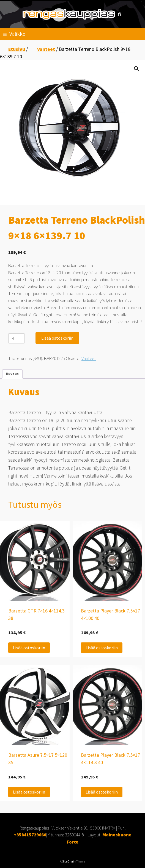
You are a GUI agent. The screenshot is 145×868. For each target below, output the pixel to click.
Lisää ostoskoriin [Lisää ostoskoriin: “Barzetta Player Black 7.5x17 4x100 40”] (102, 648)
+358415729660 (30, 835)
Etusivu (17, 49)
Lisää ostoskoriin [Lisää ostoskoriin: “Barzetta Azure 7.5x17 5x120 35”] (29, 792)
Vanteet (46, 49)
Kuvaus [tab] (12, 374)
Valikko (14, 34)
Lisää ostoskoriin (57, 338)
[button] (136, 69)
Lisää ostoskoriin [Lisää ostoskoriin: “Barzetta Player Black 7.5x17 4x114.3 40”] (102, 792)
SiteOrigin (69, 861)
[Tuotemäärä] (17, 338)
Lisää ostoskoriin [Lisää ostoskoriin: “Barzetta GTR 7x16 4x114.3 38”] (29, 648)
